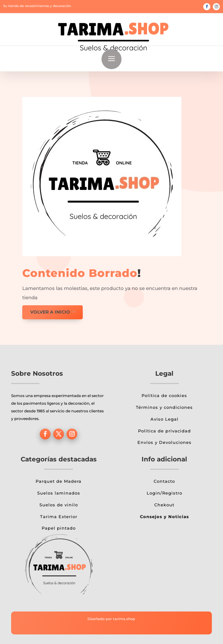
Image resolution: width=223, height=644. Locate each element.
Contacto (164, 481)
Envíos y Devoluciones (164, 442)
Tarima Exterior (59, 517)
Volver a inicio (50, 312)
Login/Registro (164, 493)
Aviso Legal (164, 419)
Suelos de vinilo (59, 505)
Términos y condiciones (164, 407)
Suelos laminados (59, 493)
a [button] (111, 59)
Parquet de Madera (59, 481)
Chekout (164, 505)
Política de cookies (164, 395)
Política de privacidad (164, 431)
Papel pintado (59, 528)
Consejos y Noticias (164, 517)
